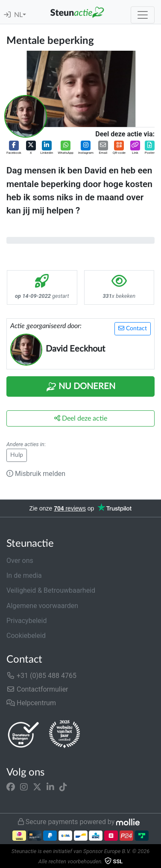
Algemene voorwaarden (42, 606)
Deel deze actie (81, 418)
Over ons (20, 561)
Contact (133, 328)
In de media (24, 575)
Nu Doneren (81, 387)
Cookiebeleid (26, 636)
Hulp (17, 455)
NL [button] (18, 15)
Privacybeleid (26, 621)
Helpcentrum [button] (31, 703)
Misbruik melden (36, 474)
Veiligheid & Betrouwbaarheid (51, 590)
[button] (14, 148)
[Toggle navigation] (143, 15)
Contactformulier (37, 689)
